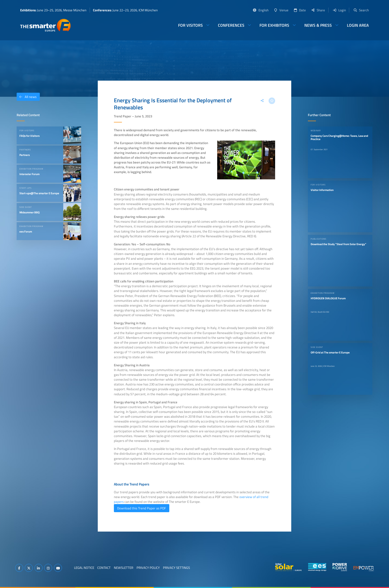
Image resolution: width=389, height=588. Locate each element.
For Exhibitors (274, 25)
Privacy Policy (148, 568)
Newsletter (124, 568)
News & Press (318, 25)
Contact (104, 568)
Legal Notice (84, 568)
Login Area (358, 25)
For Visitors (190, 25)
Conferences (231, 25)
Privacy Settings (176, 568)
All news (27, 97)
